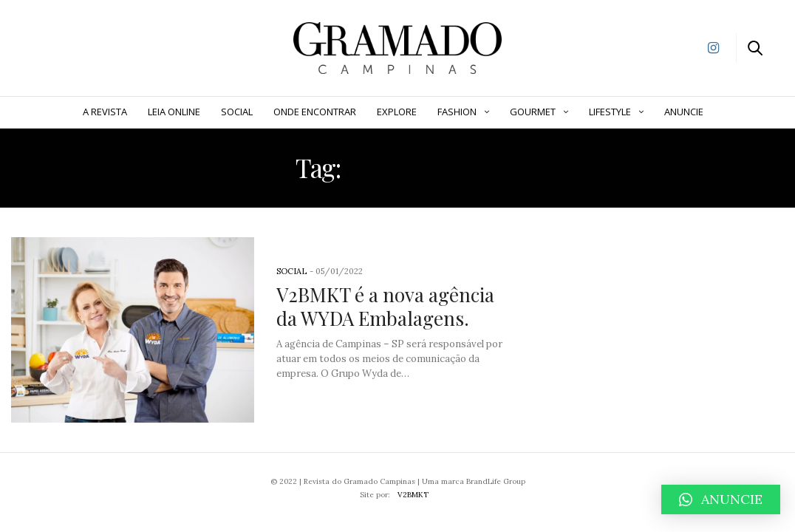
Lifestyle (610, 112)
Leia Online (174, 112)
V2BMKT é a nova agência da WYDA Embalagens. (385, 306)
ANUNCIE (684, 112)
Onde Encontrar (315, 112)
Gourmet (533, 112)
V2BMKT (413, 495)
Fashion (457, 112)
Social (237, 112)
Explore (397, 112)
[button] (721, 499)
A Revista (105, 112)
